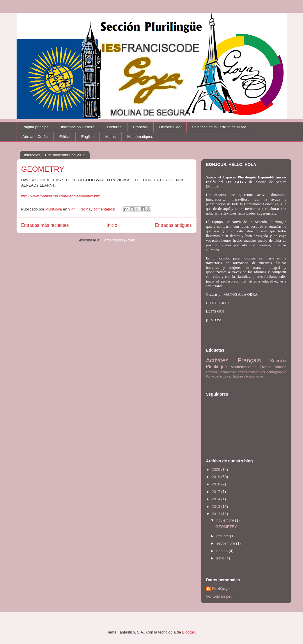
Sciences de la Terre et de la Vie (219, 127)
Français (140, 127)
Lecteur (212, 372)
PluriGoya (221, 589)
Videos (281, 367)
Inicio (112, 225)
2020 (217, 470)
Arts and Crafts (35, 137)
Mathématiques (140, 137)
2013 (217, 507)
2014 (217, 499)
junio (221, 558)
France (265, 367)
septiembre (226, 543)
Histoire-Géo (170, 127)
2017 (217, 492)
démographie (276, 372)
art (231, 377)
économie (256, 377)
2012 (217, 514)
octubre (223, 536)
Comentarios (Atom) (118, 240)
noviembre (226, 520)
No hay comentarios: (98, 209)
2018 (217, 484)
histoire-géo (241, 377)
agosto (223, 551)
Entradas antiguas (173, 225)
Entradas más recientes (45, 225)
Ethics (64, 137)
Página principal (36, 127)
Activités (217, 360)
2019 (217, 477)
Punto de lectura (217, 377)
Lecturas (114, 127)
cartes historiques (251, 372)
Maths (110, 137)
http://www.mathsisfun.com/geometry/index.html (61, 196)
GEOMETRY (43, 169)
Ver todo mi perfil (220, 596)
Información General (78, 127)
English (87, 137)
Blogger (188, 632)
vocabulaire (228, 372)
